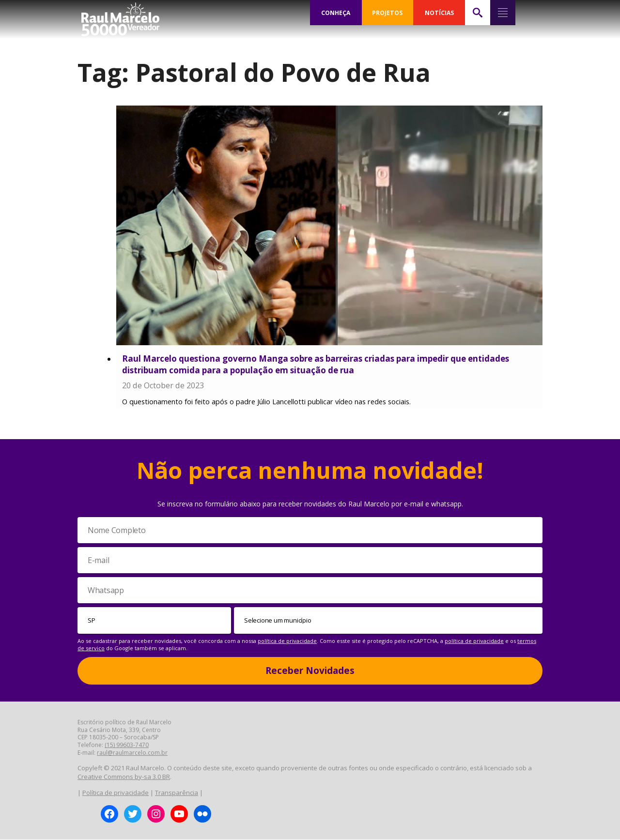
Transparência (177, 793)
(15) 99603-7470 (127, 745)
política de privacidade (287, 641)
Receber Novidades (310, 671)
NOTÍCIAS (439, 13)
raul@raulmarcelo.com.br (132, 753)
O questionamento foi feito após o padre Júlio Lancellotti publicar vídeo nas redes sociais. (266, 402)
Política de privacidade (116, 793)
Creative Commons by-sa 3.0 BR (124, 777)
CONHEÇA (336, 13)
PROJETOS (387, 13)
